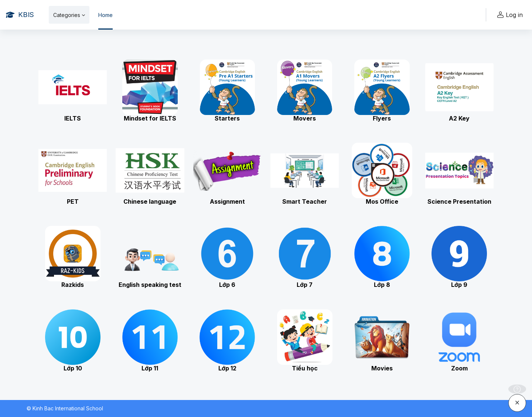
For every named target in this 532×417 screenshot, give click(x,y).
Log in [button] (509, 15)
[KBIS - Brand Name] (20, 15)
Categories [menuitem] (67, 15)
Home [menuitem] (105, 15)
